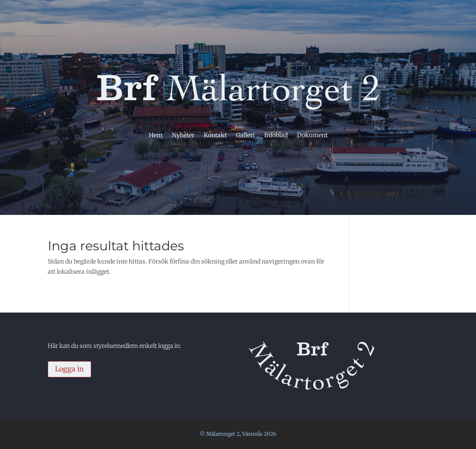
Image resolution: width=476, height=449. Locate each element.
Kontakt (215, 136)
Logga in (69, 369)
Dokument (312, 136)
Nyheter (183, 136)
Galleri (245, 136)
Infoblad (276, 136)
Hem (156, 136)
